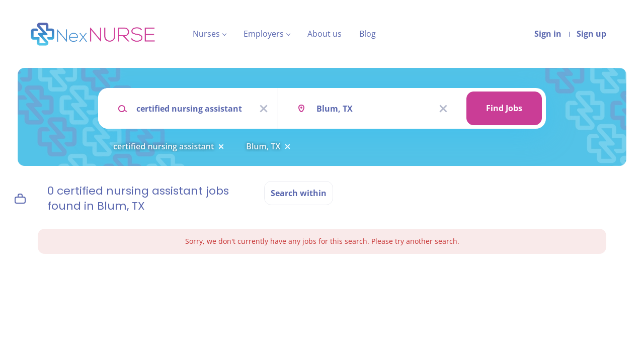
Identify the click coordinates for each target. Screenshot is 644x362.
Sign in (548, 34)
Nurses (206, 34)
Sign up (591, 34)
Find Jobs (504, 108)
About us (325, 34)
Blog (368, 34)
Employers (264, 34)
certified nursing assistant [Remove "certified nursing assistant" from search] (164, 146)
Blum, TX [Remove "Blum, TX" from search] (263, 146)
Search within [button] (299, 193)
